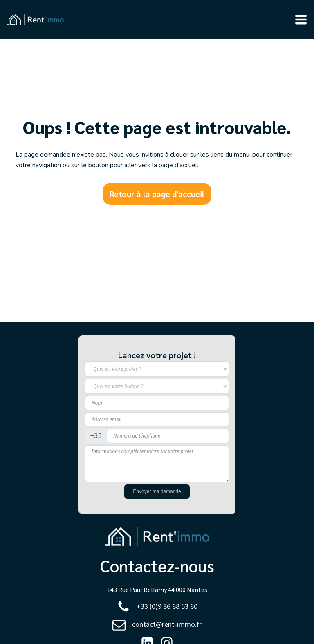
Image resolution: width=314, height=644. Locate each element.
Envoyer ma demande (157, 491)
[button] (301, 20)
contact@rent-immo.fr (167, 625)
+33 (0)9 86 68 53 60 (167, 607)
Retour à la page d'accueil (157, 194)
